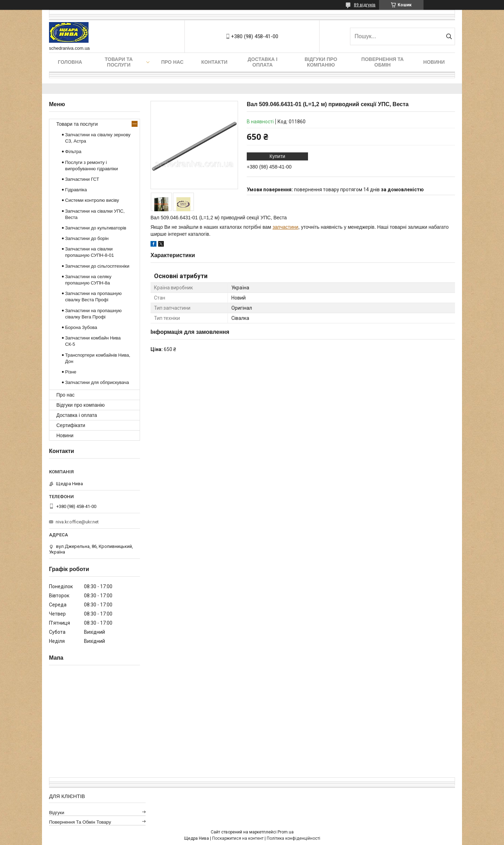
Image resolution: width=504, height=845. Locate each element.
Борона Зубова (81, 327)
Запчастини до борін (87, 238)
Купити (277, 156)
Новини (434, 62)
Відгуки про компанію (321, 62)
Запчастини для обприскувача (97, 382)
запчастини (286, 227)
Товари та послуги (119, 62)
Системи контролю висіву (92, 200)
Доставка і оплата (263, 62)
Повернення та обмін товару (80, 822)
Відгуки (57, 813)
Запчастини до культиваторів (96, 228)
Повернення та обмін (382, 62)
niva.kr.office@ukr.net (77, 522)
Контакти (214, 62)
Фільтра (73, 152)
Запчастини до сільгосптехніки (97, 266)
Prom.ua (286, 832)
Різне (71, 372)
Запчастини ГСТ (82, 179)
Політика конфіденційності (293, 838)
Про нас (172, 62)
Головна (70, 62)
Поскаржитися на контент (238, 838)
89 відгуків (365, 5)
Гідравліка (76, 190)
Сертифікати (71, 425)
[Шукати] (449, 36)
